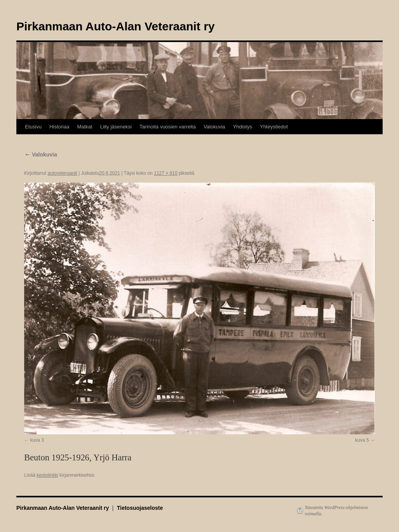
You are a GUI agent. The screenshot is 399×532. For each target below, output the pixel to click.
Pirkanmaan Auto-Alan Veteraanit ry (116, 26)
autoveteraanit (62, 173)
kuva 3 (37, 440)
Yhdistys (243, 127)
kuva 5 (362, 440)
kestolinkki (47, 475)
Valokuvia (214, 127)
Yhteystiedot (274, 127)
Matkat (85, 127)
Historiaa (59, 127)
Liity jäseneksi (116, 127)
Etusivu (33, 127)
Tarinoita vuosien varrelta (168, 127)
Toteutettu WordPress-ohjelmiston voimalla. (336, 511)
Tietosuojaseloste (140, 508)
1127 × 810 (166, 173)
